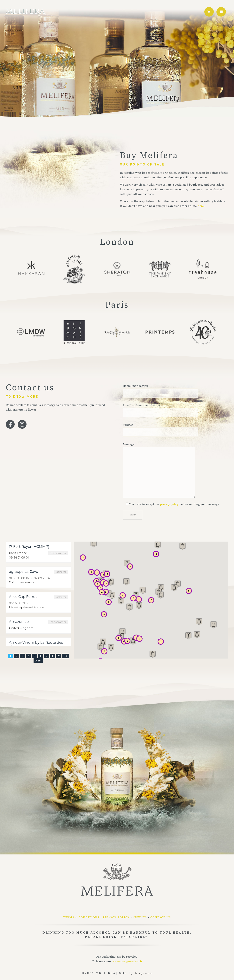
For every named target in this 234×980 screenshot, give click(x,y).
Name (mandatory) (160, 391)
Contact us (161, 918)
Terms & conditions (81, 918)
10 (66, 656)
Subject (160, 430)
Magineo (144, 973)
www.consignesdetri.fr (127, 961)
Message (159, 470)
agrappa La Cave (23, 572)
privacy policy (169, 504)
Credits (140, 918)
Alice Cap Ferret (23, 597)
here (201, 206)
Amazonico (19, 622)
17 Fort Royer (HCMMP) (29, 547)
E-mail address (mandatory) (160, 410)
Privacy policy (116, 918)
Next (38, 661)
